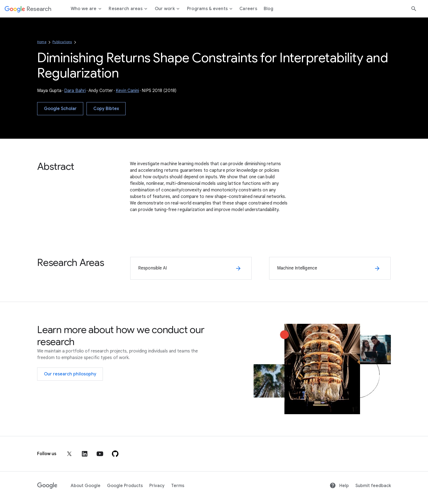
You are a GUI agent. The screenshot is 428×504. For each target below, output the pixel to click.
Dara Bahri (75, 91)
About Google (86, 486)
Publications (62, 42)
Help (339, 486)
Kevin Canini (127, 91)
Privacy (157, 486)
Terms (178, 486)
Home (42, 42)
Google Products (125, 486)
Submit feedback (373, 486)
